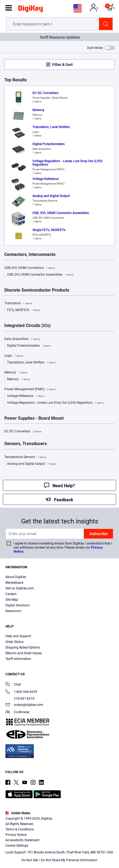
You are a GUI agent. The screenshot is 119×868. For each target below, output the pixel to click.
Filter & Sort (62, 65)
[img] (31, 10)
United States (18, 813)
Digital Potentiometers (29, 346)
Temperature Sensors (25, 457)
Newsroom (13, 611)
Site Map (12, 600)
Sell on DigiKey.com (20, 588)
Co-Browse (17, 712)
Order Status (14, 642)
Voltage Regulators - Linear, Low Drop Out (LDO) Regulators (55, 403)
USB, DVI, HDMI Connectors (30, 268)
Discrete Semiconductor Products (37, 290)
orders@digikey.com (24, 705)
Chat (13, 685)
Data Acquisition (22, 339)
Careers (11, 594)
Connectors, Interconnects (30, 255)
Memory (16, 373)
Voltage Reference (26, 396)
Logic (14, 356)
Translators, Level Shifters (31, 363)
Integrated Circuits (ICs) (28, 326)
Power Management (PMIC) (30, 389)
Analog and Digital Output (32, 464)
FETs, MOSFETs (24, 310)
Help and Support (18, 636)
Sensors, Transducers (26, 444)
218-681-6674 (20, 699)
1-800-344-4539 (21, 692)
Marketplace (14, 583)
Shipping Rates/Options (23, 647)
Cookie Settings (17, 846)
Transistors (18, 303)
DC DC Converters (23, 432)
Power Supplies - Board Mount (34, 418)
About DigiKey (16, 577)
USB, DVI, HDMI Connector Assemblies (40, 275)
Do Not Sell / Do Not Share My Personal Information (59, 860)
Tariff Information (18, 659)
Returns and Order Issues (24, 653)
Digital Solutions (17, 605)
